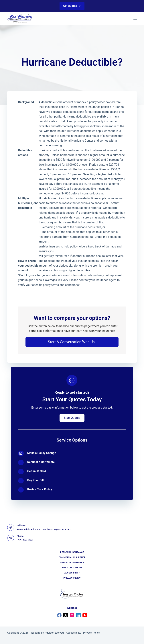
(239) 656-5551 (25, 540)
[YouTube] (85, 615)
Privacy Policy (72, 578)
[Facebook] (59, 615)
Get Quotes (72, 6)
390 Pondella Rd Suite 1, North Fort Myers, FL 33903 (44, 529)
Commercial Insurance (72, 557)
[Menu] (135, 18)
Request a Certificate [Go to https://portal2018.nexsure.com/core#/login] (41, 462)
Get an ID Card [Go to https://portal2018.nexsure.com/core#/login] (37, 471)
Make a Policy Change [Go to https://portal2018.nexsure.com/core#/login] (42, 453)
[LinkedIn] (78, 615)
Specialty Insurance (72, 563)
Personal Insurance (72, 552)
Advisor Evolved (54, 633)
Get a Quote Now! (72, 568)
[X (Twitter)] (66, 615)
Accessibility (72, 573)
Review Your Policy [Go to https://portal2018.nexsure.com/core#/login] (40, 489)
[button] (72, 342)
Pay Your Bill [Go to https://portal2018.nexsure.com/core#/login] (35, 480)
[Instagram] (72, 615)
